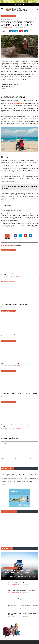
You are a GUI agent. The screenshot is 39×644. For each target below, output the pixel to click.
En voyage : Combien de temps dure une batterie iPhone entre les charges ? (16, 572)
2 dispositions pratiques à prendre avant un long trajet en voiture (19, 364)
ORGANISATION (5, 532)
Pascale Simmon (16, 276)
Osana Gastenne (16, 428)
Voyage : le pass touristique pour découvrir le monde (15, 334)
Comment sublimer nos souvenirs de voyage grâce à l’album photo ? (19, 394)
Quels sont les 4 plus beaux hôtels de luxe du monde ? (21, 583)
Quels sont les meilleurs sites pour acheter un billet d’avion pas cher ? (23, 606)
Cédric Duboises (15, 585)
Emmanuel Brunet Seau (18, 336)
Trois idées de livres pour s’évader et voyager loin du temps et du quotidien (19, 274)
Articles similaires (6, 246)
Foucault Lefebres (9, 28)
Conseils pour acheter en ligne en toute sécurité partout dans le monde (18, 426)
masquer (16, 85)
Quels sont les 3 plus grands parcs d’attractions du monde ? (22, 598)
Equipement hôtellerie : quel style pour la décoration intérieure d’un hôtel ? (23, 614)
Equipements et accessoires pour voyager (9, 16)
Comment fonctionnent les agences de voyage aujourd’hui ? (22, 590)
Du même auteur (17, 246)
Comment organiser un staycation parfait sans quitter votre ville (18, 535)
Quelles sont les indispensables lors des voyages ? (15, 304)
